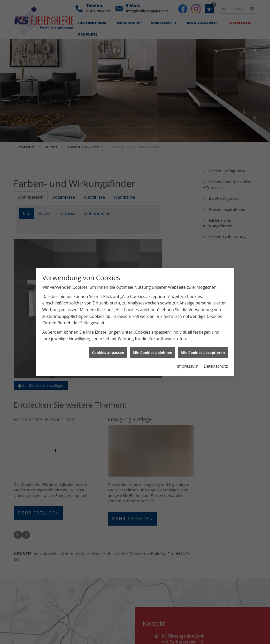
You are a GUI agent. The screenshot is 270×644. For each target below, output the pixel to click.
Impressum (188, 366)
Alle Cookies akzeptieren (203, 353)
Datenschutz (216, 366)
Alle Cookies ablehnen (152, 353)
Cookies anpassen (108, 353)
